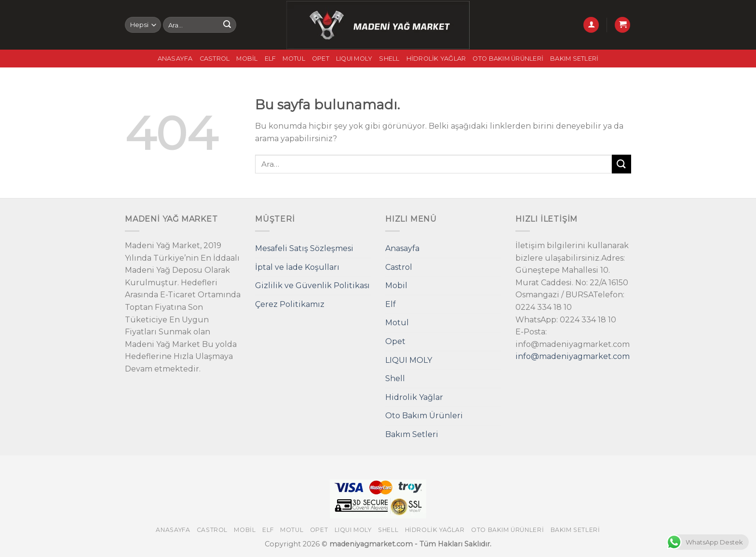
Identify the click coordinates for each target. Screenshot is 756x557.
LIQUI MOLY (354, 59)
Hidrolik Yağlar (436, 59)
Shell (389, 59)
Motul (294, 59)
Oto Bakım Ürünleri (508, 59)
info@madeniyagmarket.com (573, 356)
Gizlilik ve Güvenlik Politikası (312, 285)
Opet (321, 59)
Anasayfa (175, 59)
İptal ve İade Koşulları (297, 267)
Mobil (247, 59)
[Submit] (227, 25)
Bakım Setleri (574, 59)
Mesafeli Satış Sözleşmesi (304, 248)
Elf (270, 59)
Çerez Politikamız (290, 304)
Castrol (215, 59)
